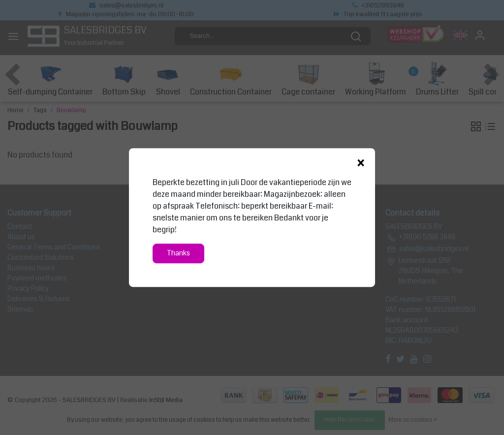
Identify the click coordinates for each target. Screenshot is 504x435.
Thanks (178, 253)
